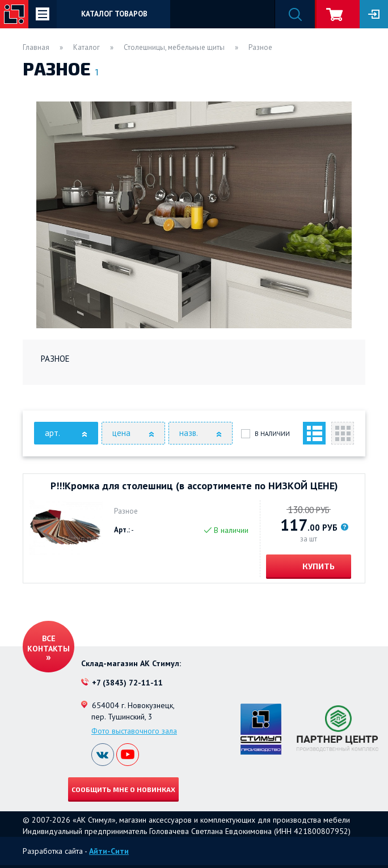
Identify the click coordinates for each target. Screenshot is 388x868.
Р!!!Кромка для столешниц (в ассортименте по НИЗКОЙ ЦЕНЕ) (194, 486)
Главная (36, 47)
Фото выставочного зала (134, 731)
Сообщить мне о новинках (123, 789)
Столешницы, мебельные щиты (174, 47)
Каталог (87, 47)
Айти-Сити (109, 851)
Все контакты (48, 643)
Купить (318, 566)
